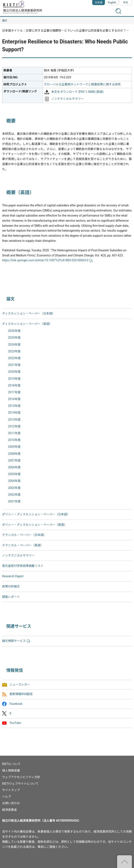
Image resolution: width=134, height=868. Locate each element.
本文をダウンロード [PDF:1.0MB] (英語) (77, 92)
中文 (126, 3)
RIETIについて (11, 764)
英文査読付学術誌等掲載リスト (23, 566)
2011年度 (14, 433)
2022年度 (14, 358)
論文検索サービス (16, 641)
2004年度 (14, 481)
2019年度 (14, 379)
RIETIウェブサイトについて (20, 784)
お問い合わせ (11, 803)
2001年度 (14, 501)
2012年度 (14, 426)
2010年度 (14, 440)
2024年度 (14, 345)
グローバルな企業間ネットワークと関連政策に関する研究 (82, 84)
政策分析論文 (11, 586)
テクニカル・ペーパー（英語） (23, 545)
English (112, 3)
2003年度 (14, 488)
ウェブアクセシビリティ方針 (21, 777)
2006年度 (14, 467)
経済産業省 (9, 810)
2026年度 (14, 331)
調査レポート (11, 597)
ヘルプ (7, 797)
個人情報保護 (11, 771)
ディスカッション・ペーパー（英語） (27, 324)
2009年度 (14, 447)
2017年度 (14, 392)
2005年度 (14, 474)
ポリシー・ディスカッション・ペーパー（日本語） (36, 514)
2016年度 (14, 399)
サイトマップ (11, 790)
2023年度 (14, 351)
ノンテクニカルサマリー (68, 99)
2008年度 (14, 454)
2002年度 (14, 495)
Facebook (16, 704)
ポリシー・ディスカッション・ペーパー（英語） (35, 525)
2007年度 (14, 460)
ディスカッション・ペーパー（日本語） (29, 313)
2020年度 (14, 372)
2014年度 (14, 413)
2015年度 (14, 406)
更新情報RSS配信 (21, 694)
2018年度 (14, 385)
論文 (5, 21)
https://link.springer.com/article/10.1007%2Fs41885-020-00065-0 (47, 260)
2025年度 (14, 338)
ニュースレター (20, 685)
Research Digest (13, 576)
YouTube (15, 723)
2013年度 (14, 420)
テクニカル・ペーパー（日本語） (24, 535)
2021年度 (14, 365)
